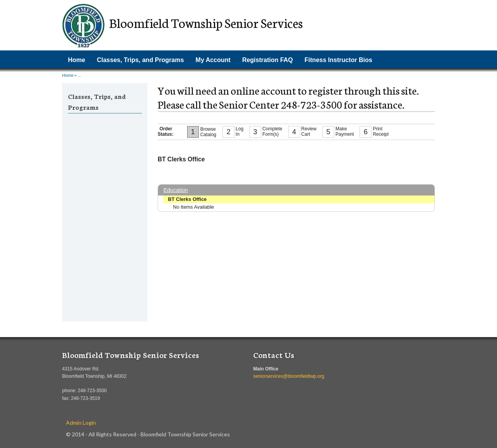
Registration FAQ (268, 60)
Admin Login (81, 423)
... (79, 75)
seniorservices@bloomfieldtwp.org (289, 376)
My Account (213, 60)
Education (176, 190)
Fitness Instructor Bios (338, 60)
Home (76, 60)
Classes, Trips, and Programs (140, 60)
